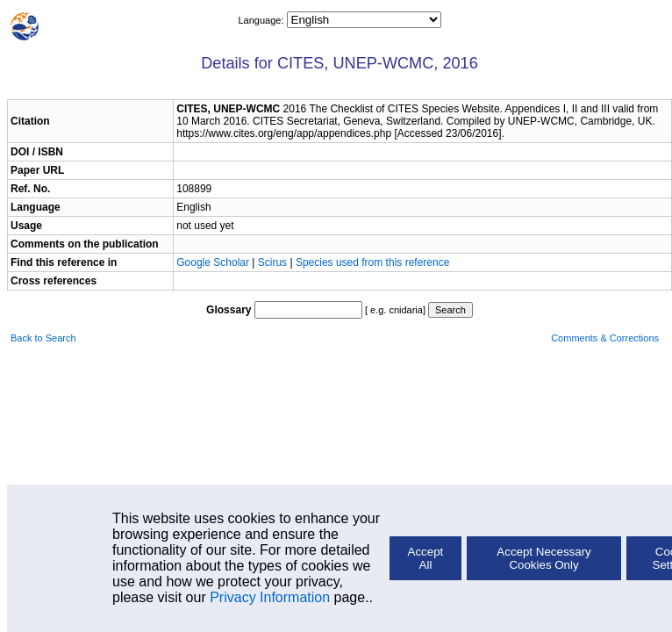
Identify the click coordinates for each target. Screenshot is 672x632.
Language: (262, 20)
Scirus (272, 262)
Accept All (426, 558)
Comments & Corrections (605, 338)
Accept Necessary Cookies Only (543, 558)
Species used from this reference (372, 262)
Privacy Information (270, 597)
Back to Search (43, 338)
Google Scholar (214, 262)
